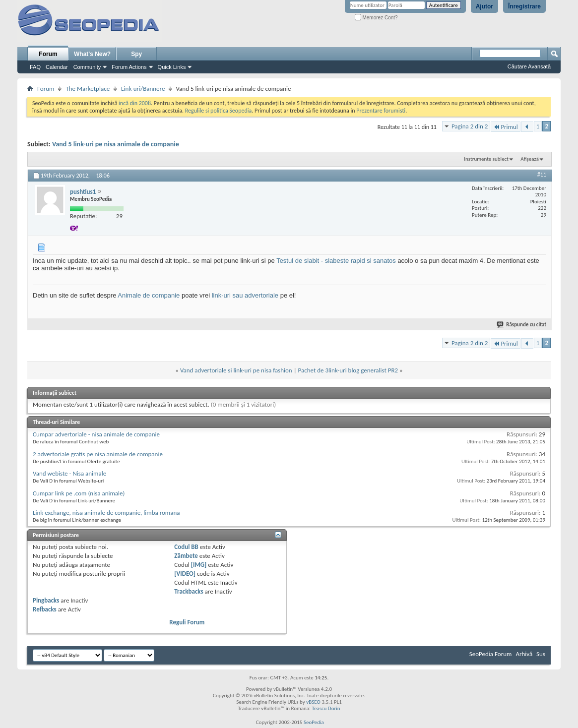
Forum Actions (129, 67)
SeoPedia (314, 722)
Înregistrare (524, 6)
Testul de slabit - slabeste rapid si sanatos (336, 261)
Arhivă (524, 654)
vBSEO (313, 702)
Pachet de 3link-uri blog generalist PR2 (348, 370)
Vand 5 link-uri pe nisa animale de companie (116, 144)
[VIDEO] (185, 574)
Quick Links (172, 67)
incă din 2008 (135, 103)
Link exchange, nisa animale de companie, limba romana (106, 513)
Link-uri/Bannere (143, 89)
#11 (542, 175)
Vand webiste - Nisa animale (69, 473)
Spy (136, 54)
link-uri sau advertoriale (245, 295)
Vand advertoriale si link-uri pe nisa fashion (236, 370)
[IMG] (199, 565)
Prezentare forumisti (381, 111)
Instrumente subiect (486, 159)
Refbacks (45, 609)
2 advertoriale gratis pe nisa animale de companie (98, 454)
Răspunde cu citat (522, 325)
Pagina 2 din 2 (470, 126)
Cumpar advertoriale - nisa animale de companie (96, 434)
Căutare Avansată (529, 66)
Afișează (530, 159)
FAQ (35, 67)
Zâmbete (186, 556)
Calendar (57, 67)
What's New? (92, 54)
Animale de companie (149, 295)
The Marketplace (88, 89)
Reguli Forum (187, 622)
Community (87, 67)
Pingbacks (46, 600)
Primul (505, 127)
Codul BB (186, 547)
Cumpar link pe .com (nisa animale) (79, 493)
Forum (48, 54)
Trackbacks (189, 591)
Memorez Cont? (376, 18)
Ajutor (484, 6)
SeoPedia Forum (491, 654)
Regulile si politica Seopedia (219, 111)
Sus (541, 654)
